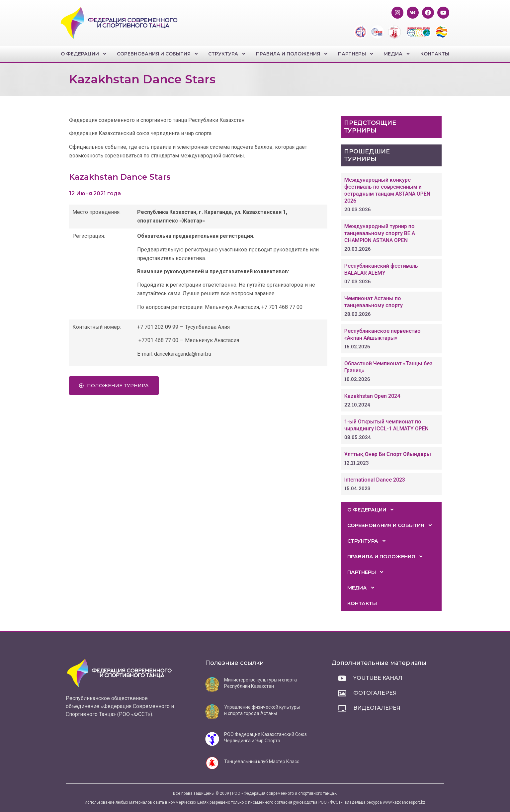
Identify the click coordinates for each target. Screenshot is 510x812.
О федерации (84, 54)
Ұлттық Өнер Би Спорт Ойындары (409, 454)
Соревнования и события (158, 54)
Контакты (435, 54)
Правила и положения (292, 54)
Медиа (397, 54)
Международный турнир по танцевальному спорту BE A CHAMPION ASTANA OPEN (401, 233)
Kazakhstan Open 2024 (394, 396)
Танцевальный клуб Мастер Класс (262, 762)
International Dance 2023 (396, 480)
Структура (227, 54)
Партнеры (356, 54)
